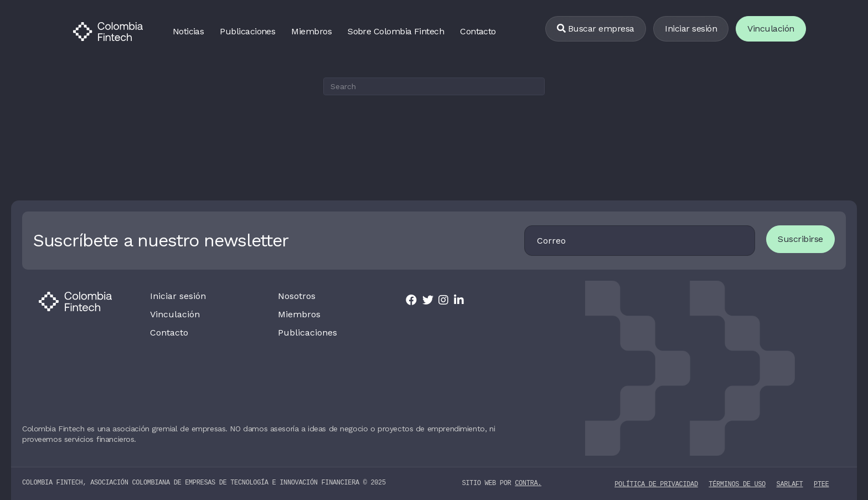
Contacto (478, 31)
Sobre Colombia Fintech (396, 31)
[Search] (434, 86)
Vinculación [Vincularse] (771, 29)
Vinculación (175, 315)
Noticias (188, 31)
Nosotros (297, 296)
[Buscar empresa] (596, 29)
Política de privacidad (656, 484)
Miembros (311, 31)
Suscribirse (800, 239)
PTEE (821, 484)
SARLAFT (790, 484)
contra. (528, 483)
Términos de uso (737, 484)
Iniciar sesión (691, 29)
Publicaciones (247, 31)
